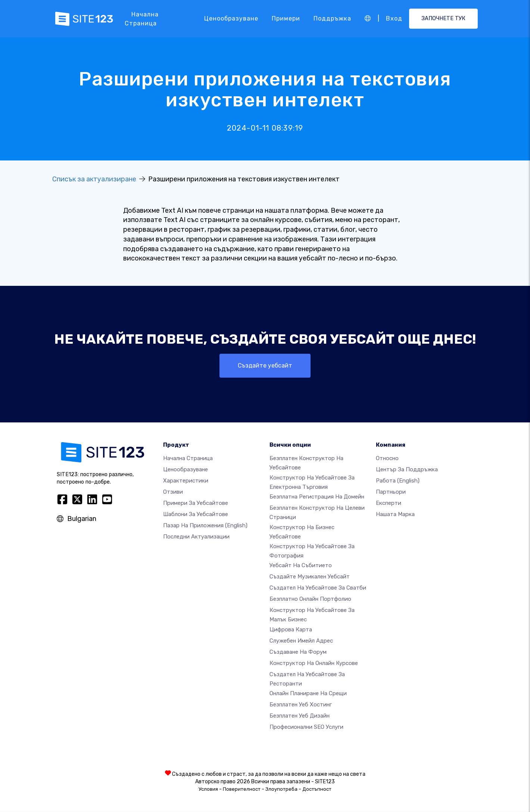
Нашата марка (395, 515)
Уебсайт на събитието (301, 566)
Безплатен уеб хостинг (301, 705)
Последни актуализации (196, 537)
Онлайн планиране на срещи (308, 694)
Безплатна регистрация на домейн (317, 497)
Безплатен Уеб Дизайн (300, 716)
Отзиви (173, 492)
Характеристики (186, 481)
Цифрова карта (291, 630)
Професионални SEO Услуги (306, 727)
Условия (208, 789)
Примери (286, 18)
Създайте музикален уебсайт (310, 577)
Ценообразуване (231, 18)
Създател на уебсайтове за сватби (318, 588)
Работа (398, 481)
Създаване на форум (298, 652)
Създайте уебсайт (265, 366)
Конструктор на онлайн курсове (314, 663)
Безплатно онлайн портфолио (310, 599)
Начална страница (142, 19)
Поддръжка (332, 18)
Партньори (391, 492)
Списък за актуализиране (94, 179)
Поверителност (242, 789)
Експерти (389, 503)
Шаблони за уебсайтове (196, 515)
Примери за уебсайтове (196, 503)
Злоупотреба (281, 789)
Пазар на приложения (205, 526)
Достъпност (317, 789)
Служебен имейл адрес (301, 641)
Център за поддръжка (407, 470)
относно (387, 459)
